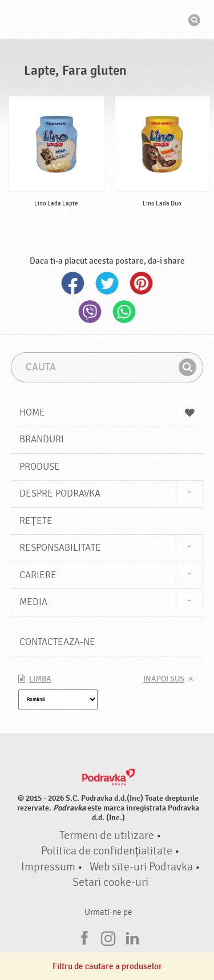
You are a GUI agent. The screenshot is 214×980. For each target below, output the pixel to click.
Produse (40, 467)
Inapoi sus (164, 679)
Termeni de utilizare (107, 836)
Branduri (42, 439)
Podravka (107, 21)
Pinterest (142, 283)
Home (107, 412)
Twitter (107, 283)
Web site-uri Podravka (141, 867)
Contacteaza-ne (57, 642)
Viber (90, 312)
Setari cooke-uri (110, 882)
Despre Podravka (60, 493)
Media (33, 602)
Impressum (48, 867)
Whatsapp (124, 312)
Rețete (36, 521)
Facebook (73, 283)
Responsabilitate (60, 548)
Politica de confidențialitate (107, 851)
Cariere (38, 575)
